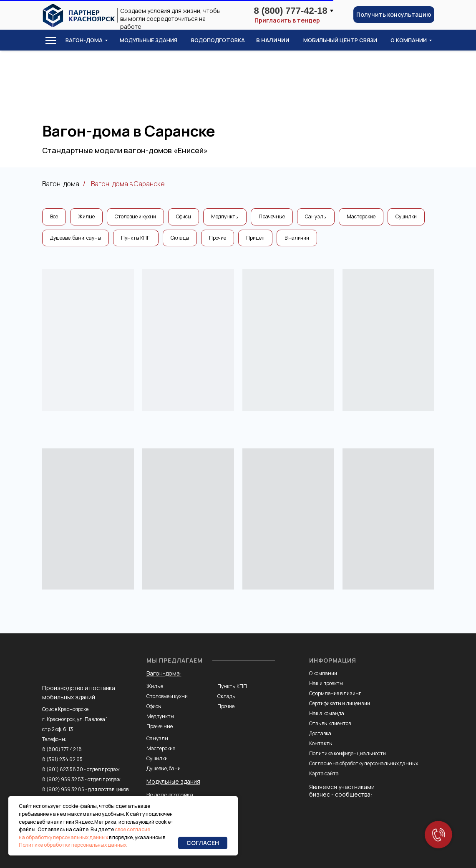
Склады (180, 238)
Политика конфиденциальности (348, 753)
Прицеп (255, 238)
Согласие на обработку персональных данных (364, 763)
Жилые (86, 216)
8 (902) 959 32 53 (63, 779)
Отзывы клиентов (330, 723)
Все (54, 216)
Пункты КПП (136, 238)
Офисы (184, 216)
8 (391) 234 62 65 (62, 759)
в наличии (273, 40)
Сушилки (406, 216)
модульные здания (149, 40)
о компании (409, 40)
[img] (79, 15)
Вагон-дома (84, 40)
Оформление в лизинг (335, 693)
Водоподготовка (170, 795)
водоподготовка (218, 40)
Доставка (320, 733)
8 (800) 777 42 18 (62, 749)
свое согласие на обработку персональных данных (84, 833)
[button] (394, 15)
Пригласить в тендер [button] (287, 20)
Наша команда (327, 713)
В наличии (297, 238)
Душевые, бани (164, 768)
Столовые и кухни (135, 216)
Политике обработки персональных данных (73, 845)
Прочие (218, 238)
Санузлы (316, 216)
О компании (323, 673)
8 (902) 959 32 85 (63, 789)
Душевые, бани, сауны (76, 238)
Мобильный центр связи (340, 40)
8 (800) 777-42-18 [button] (291, 11)
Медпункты (225, 216)
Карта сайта (324, 773)
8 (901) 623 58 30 (63, 769)
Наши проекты (326, 683)
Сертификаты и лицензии (340, 703)
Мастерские (361, 216)
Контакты (321, 743)
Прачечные (272, 216)
